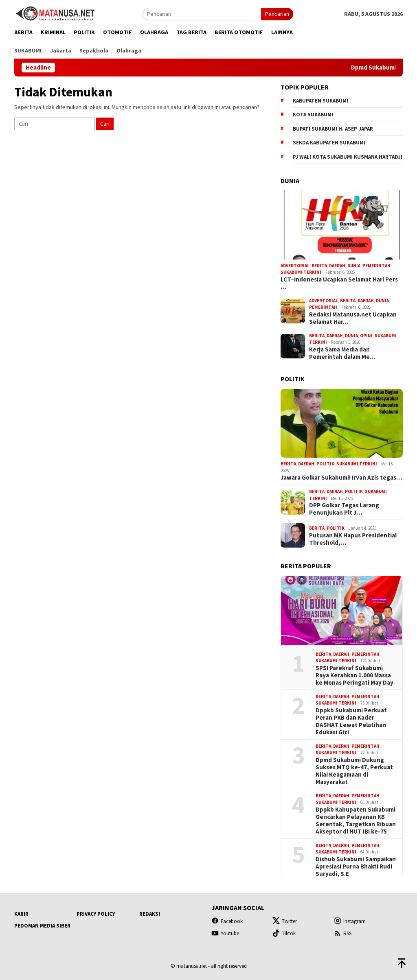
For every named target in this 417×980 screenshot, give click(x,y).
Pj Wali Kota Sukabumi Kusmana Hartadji (348, 157)
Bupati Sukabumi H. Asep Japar (333, 129)
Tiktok (284, 933)
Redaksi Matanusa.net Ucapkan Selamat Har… (353, 318)
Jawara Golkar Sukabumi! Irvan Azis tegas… (341, 478)
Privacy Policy (96, 914)
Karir (21, 914)
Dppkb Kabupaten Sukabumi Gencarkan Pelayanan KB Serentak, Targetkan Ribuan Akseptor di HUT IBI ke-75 (356, 821)
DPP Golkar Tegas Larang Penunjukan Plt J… (344, 509)
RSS (343, 933)
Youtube (225, 933)
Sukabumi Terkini (301, 272)
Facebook (227, 921)
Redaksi (150, 914)
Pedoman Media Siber (42, 926)
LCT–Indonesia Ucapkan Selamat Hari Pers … (339, 283)
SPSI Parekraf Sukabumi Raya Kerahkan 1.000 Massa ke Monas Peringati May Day (354, 675)
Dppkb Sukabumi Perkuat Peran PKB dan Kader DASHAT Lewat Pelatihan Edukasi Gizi (351, 721)
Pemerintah (376, 266)
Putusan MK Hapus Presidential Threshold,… (353, 539)
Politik (325, 464)
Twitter (285, 921)
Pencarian (277, 14)
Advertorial (295, 266)
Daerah (337, 266)
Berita (319, 266)
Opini (366, 336)
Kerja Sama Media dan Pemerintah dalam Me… (342, 353)
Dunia (354, 266)
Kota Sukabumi (313, 115)
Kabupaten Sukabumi (320, 101)
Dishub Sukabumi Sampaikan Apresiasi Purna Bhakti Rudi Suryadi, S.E (356, 867)
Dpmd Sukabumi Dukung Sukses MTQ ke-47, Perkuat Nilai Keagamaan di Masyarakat (354, 771)
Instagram (350, 921)
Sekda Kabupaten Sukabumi (329, 143)
